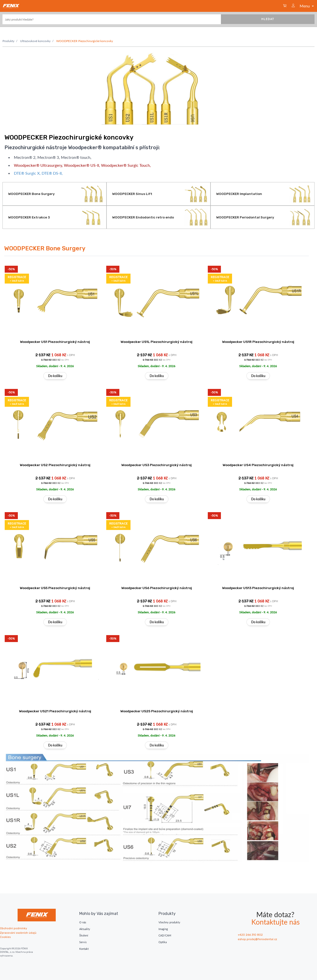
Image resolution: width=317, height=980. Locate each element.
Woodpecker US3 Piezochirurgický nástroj (157, 465)
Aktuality (85, 929)
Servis (83, 942)
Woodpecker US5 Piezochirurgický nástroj (55, 588)
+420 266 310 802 (250, 935)
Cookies (5, 937)
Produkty (8, 41)
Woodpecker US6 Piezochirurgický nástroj (157, 588)
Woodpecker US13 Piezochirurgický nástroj (258, 588)
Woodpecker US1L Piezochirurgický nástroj (157, 342)
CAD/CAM (165, 935)
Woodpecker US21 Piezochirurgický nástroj (55, 711)
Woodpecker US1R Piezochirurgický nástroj (258, 342)
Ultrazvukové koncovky (35, 41)
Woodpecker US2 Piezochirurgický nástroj (55, 465)
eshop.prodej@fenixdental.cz (257, 939)
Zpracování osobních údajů (18, 933)
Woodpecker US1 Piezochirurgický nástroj (55, 342)
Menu (307, 6)
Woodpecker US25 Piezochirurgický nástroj (157, 711)
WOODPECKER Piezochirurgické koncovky (85, 41)
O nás (83, 922)
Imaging (163, 929)
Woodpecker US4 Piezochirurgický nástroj (258, 465)
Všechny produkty (169, 922)
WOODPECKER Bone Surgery (45, 248)
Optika (163, 942)
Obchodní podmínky (13, 928)
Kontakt (84, 949)
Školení (84, 935)
